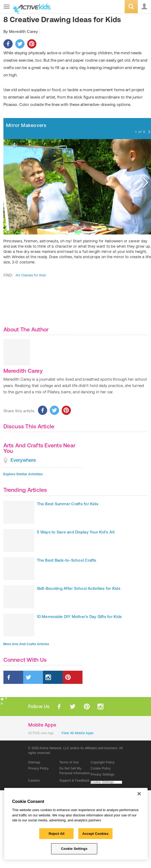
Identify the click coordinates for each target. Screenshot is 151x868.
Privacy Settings (103, 774)
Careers (34, 781)
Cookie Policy (101, 768)
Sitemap (34, 762)
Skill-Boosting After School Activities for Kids (79, 588)
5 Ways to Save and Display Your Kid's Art (76, 532)
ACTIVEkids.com (31, 7)
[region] (76, 824)
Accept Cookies (95, 834)
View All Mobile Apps (77, 733)
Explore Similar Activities (23, 474)
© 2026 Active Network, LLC (49, 748)
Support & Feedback (74, 781)
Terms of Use (69, 762)
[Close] (139, 794)
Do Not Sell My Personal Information (75, 771)
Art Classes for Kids (31, 275)
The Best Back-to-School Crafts (67, 560)
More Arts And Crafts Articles (26, 644)
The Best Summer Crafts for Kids (68, 504)
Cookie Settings (102, 782)
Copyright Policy (103, 762)
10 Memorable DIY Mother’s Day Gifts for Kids (79, 617)
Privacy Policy (38, 768)
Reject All (56, 834)
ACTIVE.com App (41, 733)
